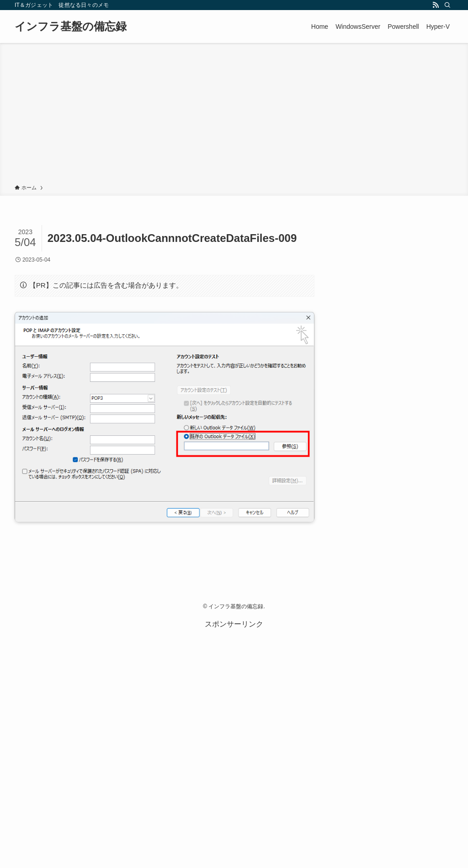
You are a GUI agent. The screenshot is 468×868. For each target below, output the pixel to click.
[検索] (447, 5)
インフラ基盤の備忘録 (71, 27)
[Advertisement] (234, 115)
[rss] (436, 5)
